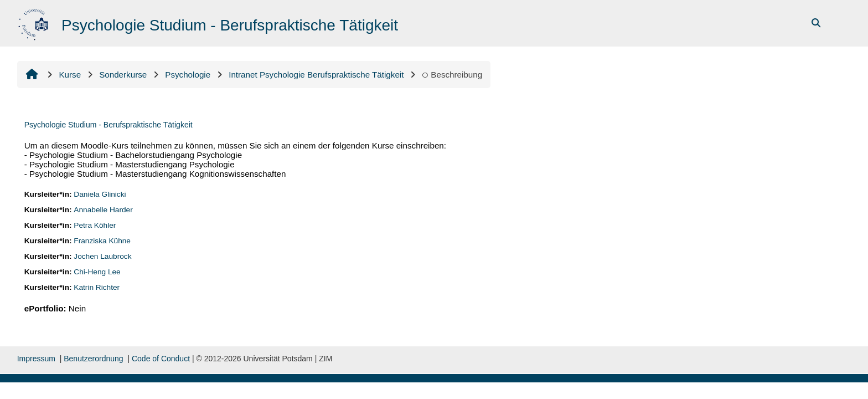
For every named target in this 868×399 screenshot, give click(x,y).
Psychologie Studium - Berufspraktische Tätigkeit (108, 125)
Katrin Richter (97, 287)
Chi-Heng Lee (97, 272)
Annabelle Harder (103, 210)
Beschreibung (452, 75)
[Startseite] (35, 22)
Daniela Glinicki (100, 194)
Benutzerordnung (93, 359)
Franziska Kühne (102, 241)
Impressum (36, 359)
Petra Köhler (95, 225)
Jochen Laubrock (102, 256)
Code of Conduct (161, 359)
